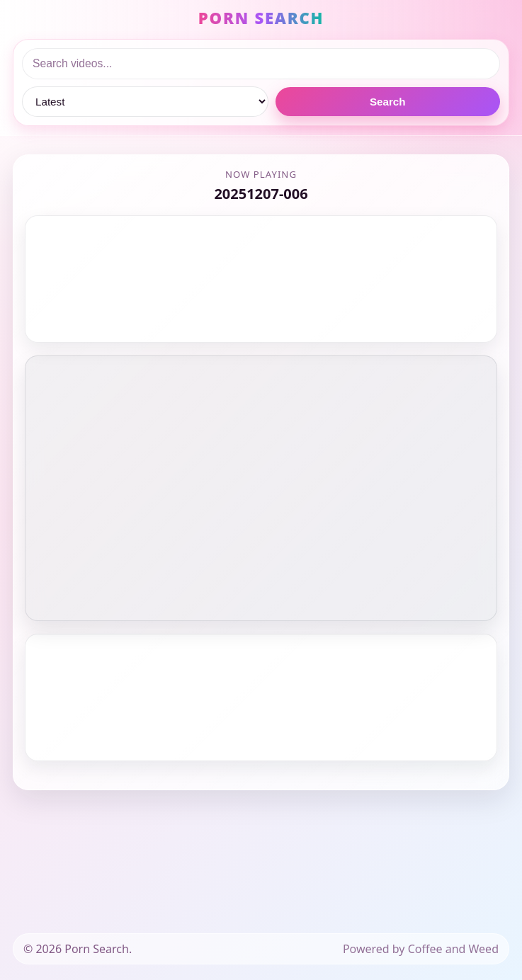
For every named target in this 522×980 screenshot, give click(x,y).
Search (388, 102)
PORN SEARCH (261, 18)
